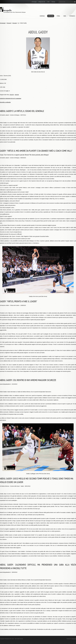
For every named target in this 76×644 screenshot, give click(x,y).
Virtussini (51, 16)
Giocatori (15, 23)
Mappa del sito (42, 2)
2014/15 (12, 95)
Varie (65, 16)
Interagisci (72, 16)
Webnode (74, 639)
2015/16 (17, 95)
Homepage (42, 16)
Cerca (74, 2)
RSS (48, 2)
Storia (58, 16)
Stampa (53, 2)
